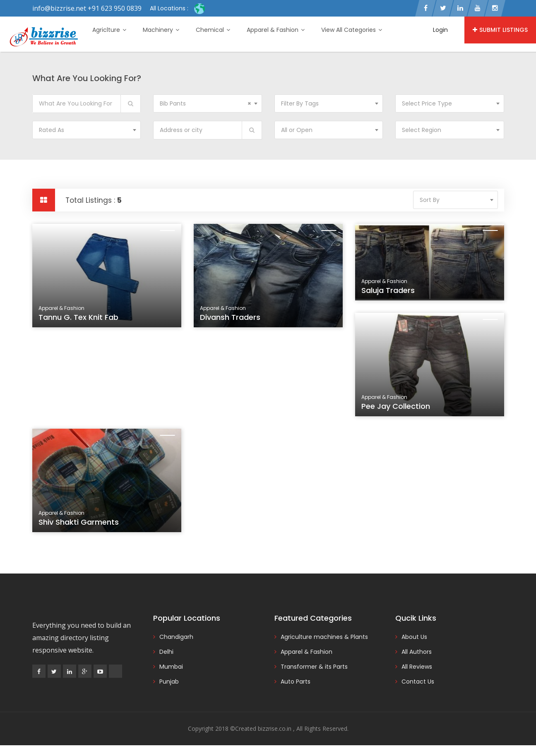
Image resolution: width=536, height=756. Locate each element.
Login (440, 30)
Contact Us (418, 682)
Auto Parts (296, 682)
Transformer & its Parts (314, 667)
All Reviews (417, 667)
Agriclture (109, 30)
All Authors (417, 652)
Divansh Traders (230, 317)
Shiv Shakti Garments (80, 524)
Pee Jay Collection (397, 408)
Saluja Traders (388, 290)
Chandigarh (176, 637)
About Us (414, 637)
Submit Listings (500, 30)
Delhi (166, 652)
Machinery (161, 30)
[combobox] (208, 103)
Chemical (213, 30)
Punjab (169, 682)
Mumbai (171, 667)
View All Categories (352, 30)
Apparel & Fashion (276, 30)
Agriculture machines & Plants (324, 637)
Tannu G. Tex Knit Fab (78, 317)
